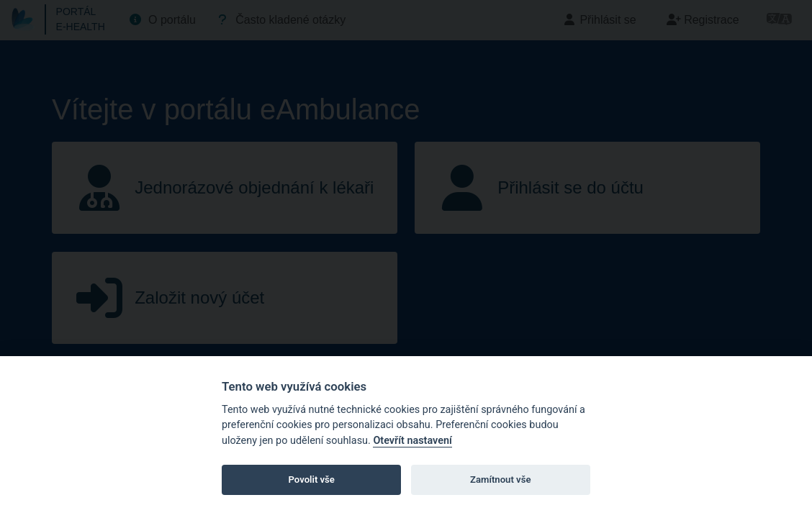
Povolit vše (312, 480)
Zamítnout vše (500, 480)
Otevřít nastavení (412, 441)
